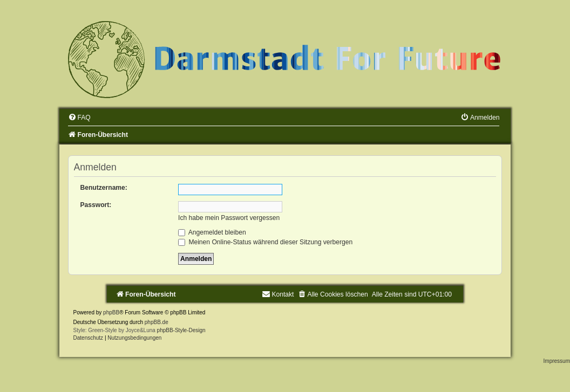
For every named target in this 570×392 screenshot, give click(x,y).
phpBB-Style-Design (181, 330)
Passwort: (96, 205)
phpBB (111, 312)
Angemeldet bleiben (212, 232)
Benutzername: (104, 188)
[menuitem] (79, 118)
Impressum (557, 361)
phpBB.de (157, 322)
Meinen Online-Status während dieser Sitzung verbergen (265, 242)
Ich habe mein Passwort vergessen (229, 218)
